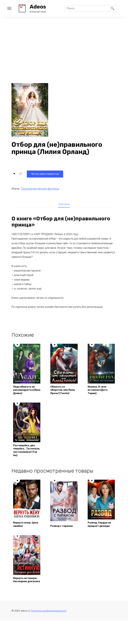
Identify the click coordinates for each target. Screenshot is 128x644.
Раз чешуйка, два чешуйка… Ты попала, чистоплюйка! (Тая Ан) (26, 457)
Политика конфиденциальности (49, 634)
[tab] (64, 204)
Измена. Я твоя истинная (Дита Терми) (100, 394)
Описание (64, 204)
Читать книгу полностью (32, 173)
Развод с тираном (64, 540)
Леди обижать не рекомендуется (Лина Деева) (26, 394)
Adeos (38, 7)
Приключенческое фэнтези (40, 188)
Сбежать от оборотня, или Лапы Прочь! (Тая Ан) (63, 392)
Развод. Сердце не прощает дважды (100, 536)
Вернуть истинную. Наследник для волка (25, 598)
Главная (15, 138)
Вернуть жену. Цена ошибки (24, 538)
